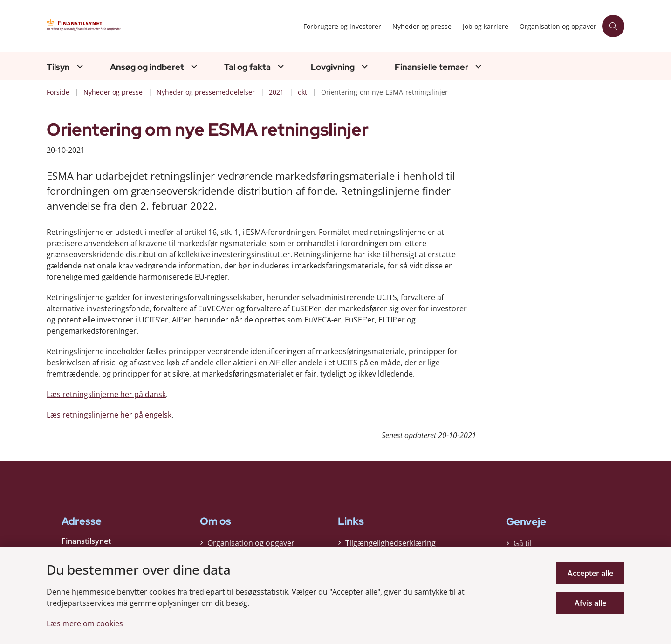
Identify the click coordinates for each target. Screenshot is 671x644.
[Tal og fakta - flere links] (280, 66)
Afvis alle (590, 603)
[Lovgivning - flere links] (363, 66)
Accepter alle (590, 573)
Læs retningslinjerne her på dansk (106, 394)
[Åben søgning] (613, 26)
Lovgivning (333, 67)
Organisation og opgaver (251, 543)
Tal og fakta (247, 67)
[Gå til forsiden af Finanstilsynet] (135, 26)
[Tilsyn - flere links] (79, 66)
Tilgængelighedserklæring (390, 543)
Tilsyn (58, 67)
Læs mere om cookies (85, 623)
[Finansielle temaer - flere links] (477, 66)
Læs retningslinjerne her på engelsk (109, 415)
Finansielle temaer (431, 67)
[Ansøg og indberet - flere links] (193, 66)
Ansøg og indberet (147, 67)
